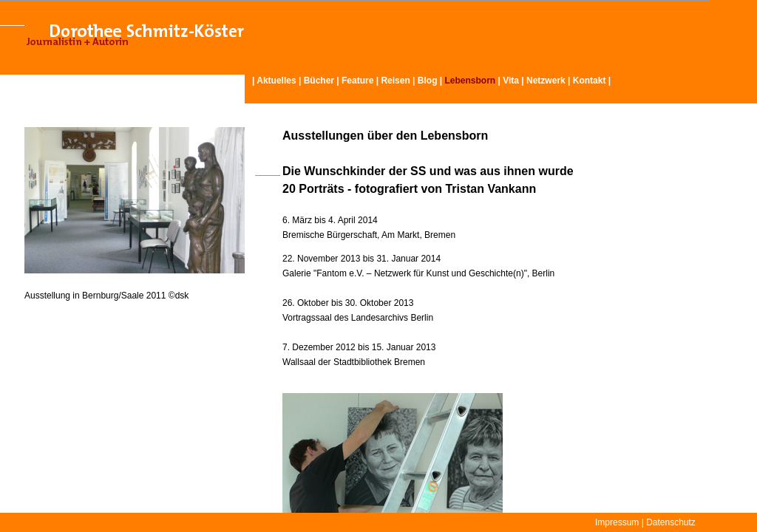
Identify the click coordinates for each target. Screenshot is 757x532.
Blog (428, 81)
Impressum (617, 522)
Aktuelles (276, 81)
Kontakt (590, 81)
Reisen (395, 81)
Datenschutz (671, 522)
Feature (357, 81)
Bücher (319, 81)
